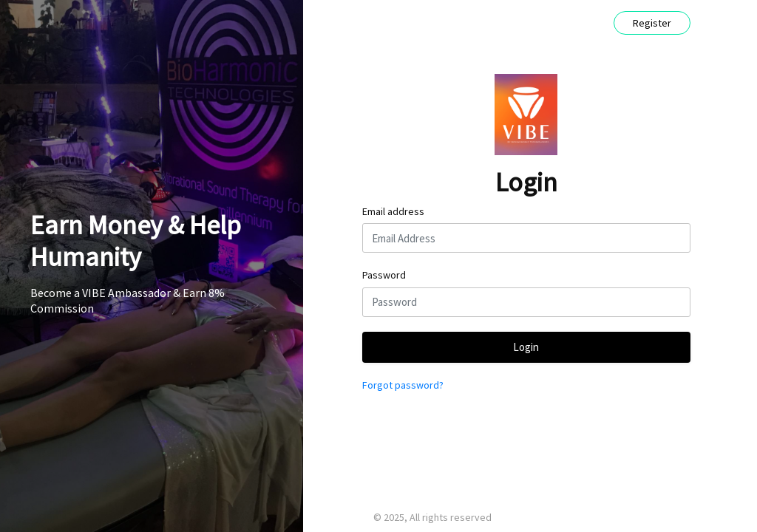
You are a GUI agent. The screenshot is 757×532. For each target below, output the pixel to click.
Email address (393, 211)
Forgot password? (403, 385)
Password (384, 275)
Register (652, 23)
